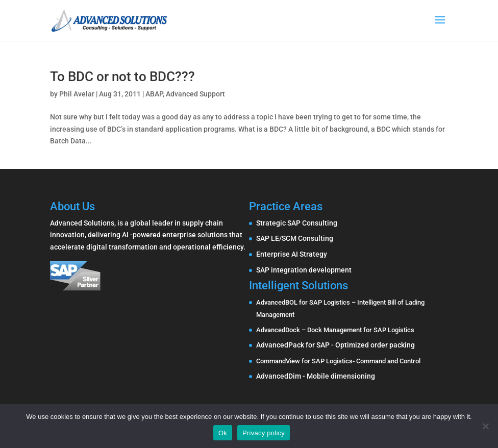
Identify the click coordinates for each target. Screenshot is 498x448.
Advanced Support (195, 94)
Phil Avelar (77, 94)
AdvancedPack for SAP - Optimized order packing (335, 345)
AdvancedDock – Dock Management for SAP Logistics (335, 330)
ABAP (154, 94)
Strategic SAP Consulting (297, 223)
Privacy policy (264, 433)
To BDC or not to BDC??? (122, 77)
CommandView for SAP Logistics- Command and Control (338, 361)
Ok (223, 433)
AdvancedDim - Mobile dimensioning (316, 376)
